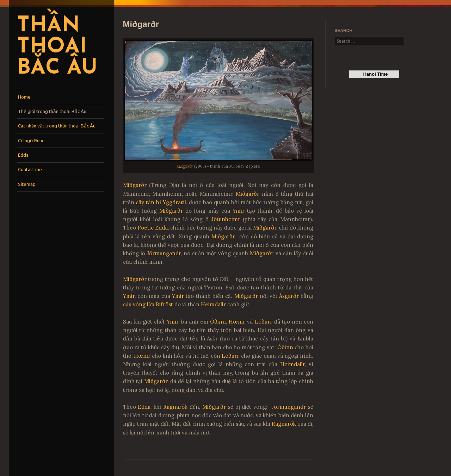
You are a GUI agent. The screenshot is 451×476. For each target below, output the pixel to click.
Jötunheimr (226, 219)
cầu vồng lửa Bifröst (148, 304)
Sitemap (27, 184)
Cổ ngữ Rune (31, 140)
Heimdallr (213, 304)
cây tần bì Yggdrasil (161, 202)
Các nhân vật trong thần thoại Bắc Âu (57, 126)
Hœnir (237, 322)
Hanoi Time (374, 74)
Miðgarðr (185, 166)
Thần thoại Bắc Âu (57, 47)
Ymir (239, 211)
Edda (23, 155)
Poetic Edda (153, 228)
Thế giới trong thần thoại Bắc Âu (52, 111)
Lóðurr (264, 322)
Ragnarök (175, 407)
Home (24, 97)
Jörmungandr (164, 253)
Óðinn (218, 322)
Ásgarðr (289, 296)
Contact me (30, 169)
